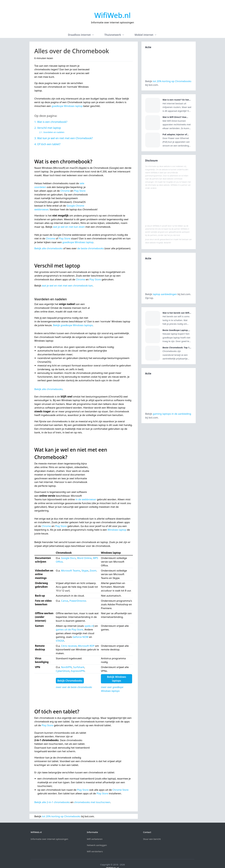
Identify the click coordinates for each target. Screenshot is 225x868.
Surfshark (79, 667)
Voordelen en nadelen (54, 132)
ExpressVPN (78, 671)
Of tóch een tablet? (49, 144)
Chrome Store (120, 790)
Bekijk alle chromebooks (49, 248)
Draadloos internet (81, 35)
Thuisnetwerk (115, 35)
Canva (65, 601)
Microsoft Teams (71, 571)
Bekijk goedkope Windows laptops (73, 325)
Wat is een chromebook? (52, 122)
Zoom (93, 571)
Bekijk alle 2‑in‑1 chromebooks (52, 802)
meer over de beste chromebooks (74, 687)
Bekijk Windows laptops (117, 679)
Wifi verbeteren (95, 832)
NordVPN (66, 667)
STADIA (60, 641)
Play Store (80, 191)
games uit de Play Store (69, 629)
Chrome (65, 191)
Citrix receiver (69, 646)
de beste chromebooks (91, 248)
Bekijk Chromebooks (70, 681)
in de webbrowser (86, 499)
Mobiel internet (146, 35)
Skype (85, 571)
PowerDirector (78, 601)
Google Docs (68, 558)
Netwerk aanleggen (97, 838)
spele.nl (89, 626)
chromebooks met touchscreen (92, 802)
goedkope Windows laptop (67, 106)
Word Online (84, 558)
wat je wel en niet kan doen (69, 227)
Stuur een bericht (152, 832)
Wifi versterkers (95, 844)
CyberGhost (63, 671)
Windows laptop (117, 530)
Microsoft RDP (86, 646)
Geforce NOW (81, 637)
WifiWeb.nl (112, 15)
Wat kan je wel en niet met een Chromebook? (65, 138)
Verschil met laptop (49, 128)
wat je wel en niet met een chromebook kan (67, 286)
